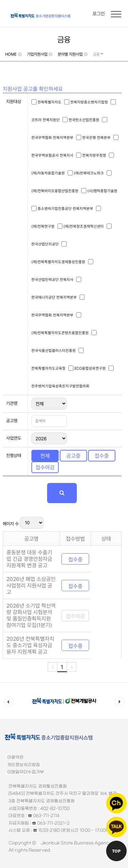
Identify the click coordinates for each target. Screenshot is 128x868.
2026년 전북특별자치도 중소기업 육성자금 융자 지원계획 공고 (30, 645)
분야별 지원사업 (70, 54)
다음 (119, 702)
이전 (9, 702)
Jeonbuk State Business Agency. (76, 843)
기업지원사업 (37, 54)
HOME (11, 54)
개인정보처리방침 (24, 765)
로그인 (99, 14)
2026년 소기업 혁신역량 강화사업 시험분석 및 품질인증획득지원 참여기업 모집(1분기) (31, 615)
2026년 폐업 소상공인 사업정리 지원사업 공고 (31, 586)
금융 (98, 54)
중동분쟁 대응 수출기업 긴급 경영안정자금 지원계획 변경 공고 (29, 559)
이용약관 (15, 757)
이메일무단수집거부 (26, 772)
